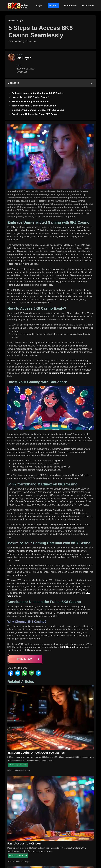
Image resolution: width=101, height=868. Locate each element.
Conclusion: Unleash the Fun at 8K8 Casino (35, 114)
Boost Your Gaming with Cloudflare (31, 102)
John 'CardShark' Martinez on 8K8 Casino (34, 106)
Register (53, 6)
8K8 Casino (70, 525)
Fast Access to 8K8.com (24, 843)
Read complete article (18, 765)
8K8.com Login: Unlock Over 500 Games (36, 753)
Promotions (70, 6)
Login (39, 6)
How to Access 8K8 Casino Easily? (30, 97)
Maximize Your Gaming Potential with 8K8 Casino (38, 110)
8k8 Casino (88, 6)
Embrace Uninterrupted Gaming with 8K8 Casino (38, 93)
